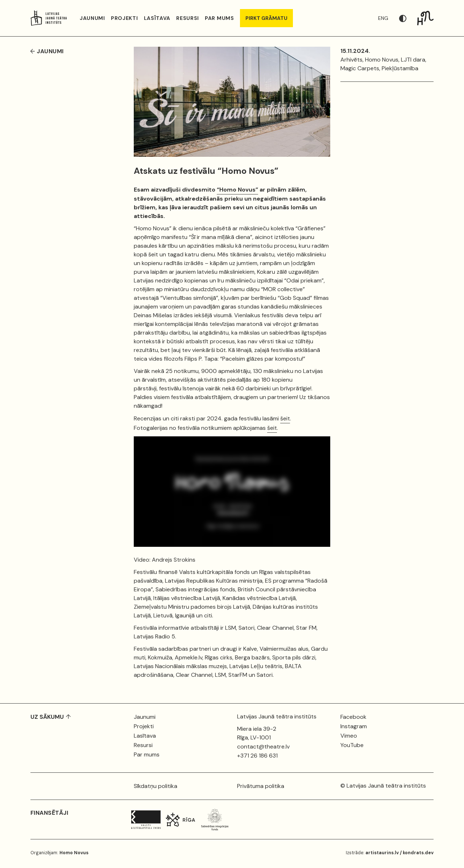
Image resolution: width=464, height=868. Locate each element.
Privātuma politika (261, 786)
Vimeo (349, 736)
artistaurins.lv (382, 853)
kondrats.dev (418, 853)
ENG (383, 18)
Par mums (219, 18)
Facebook (353, 717)
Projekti (125, 18)
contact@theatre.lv (263, 747)
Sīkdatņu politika (156, 786)
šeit (285, 418)
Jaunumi (92, 18)
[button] (408, 18)
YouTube (352, 745)
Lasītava (157, 18)
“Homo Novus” (237, 190)
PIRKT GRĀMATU (266, 18)
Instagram (354, 726)
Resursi (188, 18)
